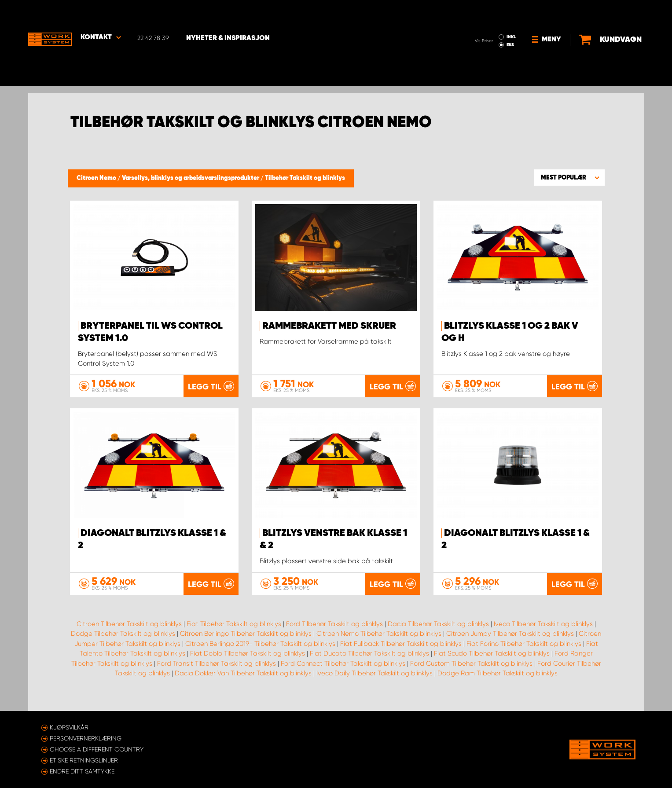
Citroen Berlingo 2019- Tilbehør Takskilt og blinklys (260, 653)
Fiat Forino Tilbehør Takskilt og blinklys (524, 653)
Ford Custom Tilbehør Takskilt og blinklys (471, 673)
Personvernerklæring (86, 738)
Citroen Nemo (97, 178)
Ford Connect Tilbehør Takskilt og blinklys (343, 673)
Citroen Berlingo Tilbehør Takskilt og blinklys (246, 643)
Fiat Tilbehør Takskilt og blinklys (234, 633)
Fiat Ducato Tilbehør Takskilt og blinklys (369, 663)
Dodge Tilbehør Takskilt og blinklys (123, 643)
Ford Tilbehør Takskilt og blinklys (334, 633)
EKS (474, 20)
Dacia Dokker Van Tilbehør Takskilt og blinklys (243, 683)
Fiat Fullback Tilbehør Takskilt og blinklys (401, 653)
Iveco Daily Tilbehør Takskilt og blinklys (375, 683)
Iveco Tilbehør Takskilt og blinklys (543, 633)
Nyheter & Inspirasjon (229, 14)
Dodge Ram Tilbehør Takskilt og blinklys (498, 683)
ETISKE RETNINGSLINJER (84, 760)
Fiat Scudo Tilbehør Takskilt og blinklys (492, 663)
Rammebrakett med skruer (329, 326)
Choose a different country (97, 749)
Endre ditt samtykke (82, 771)
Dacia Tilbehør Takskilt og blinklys (438, 633)
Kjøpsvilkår (69, 727)
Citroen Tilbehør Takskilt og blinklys (129, 633)
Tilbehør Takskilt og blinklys (305, 178)
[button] (569, 177)
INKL (475, 12)
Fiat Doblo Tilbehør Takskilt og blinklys (248, 663)
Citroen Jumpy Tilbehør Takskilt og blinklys (510, 643)
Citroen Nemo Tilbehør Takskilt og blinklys (379, 643)
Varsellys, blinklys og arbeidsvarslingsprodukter (191, 178)
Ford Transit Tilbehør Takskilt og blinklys (217, 673)
